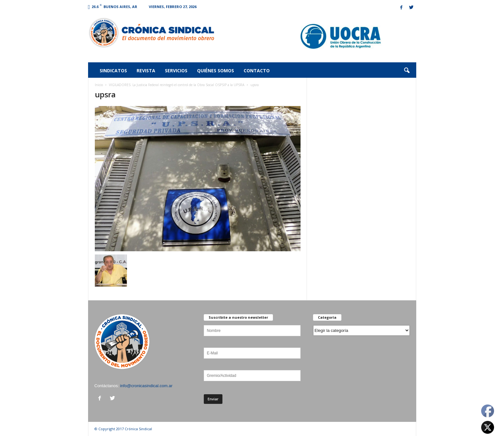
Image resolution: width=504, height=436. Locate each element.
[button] (407, 71)
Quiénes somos (216, 71)
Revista (146, 71)
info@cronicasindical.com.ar (146, 386)
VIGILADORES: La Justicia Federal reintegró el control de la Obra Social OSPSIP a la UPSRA (177, 85)
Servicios (176, 71)
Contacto (257, 71)
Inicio (99, 85)
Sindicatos (113, 71)
